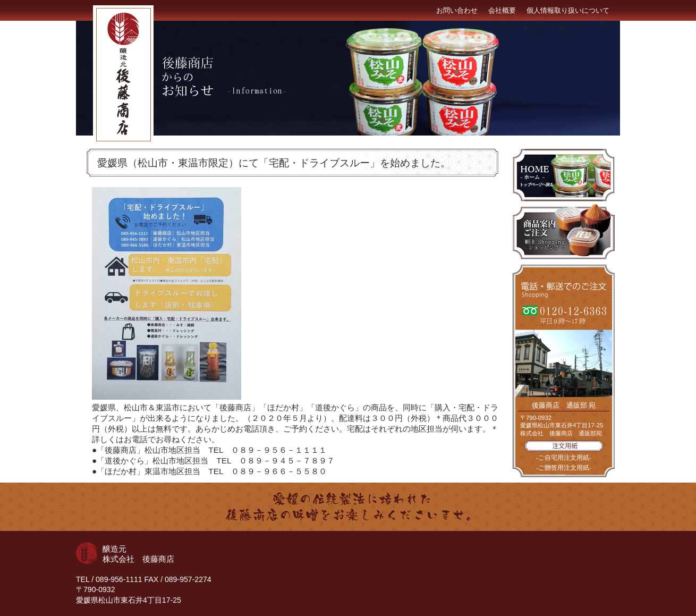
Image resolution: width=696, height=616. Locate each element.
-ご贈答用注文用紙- (564, 468)
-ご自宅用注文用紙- (564, 458)
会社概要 (502, 10)
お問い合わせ (457, 10)
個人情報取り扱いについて (568, 10)
